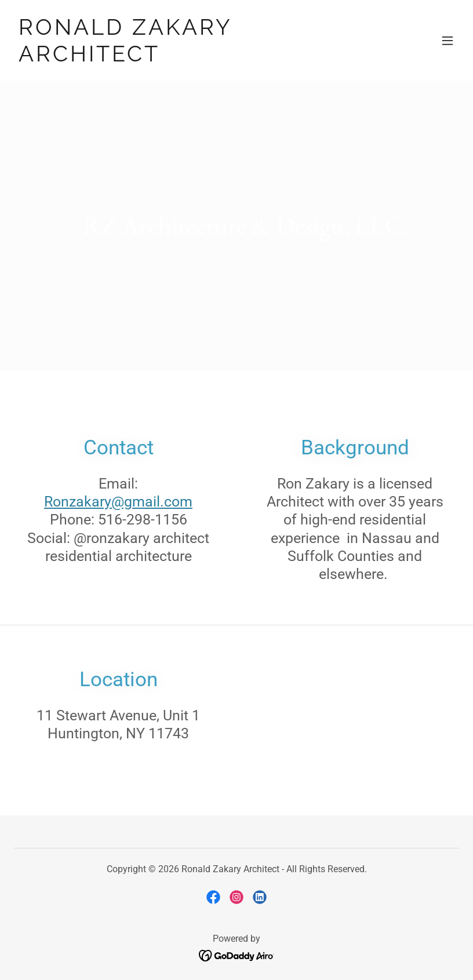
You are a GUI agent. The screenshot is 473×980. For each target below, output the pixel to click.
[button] (447, 41)
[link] (170, 58)
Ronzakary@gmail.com (118, 502)
